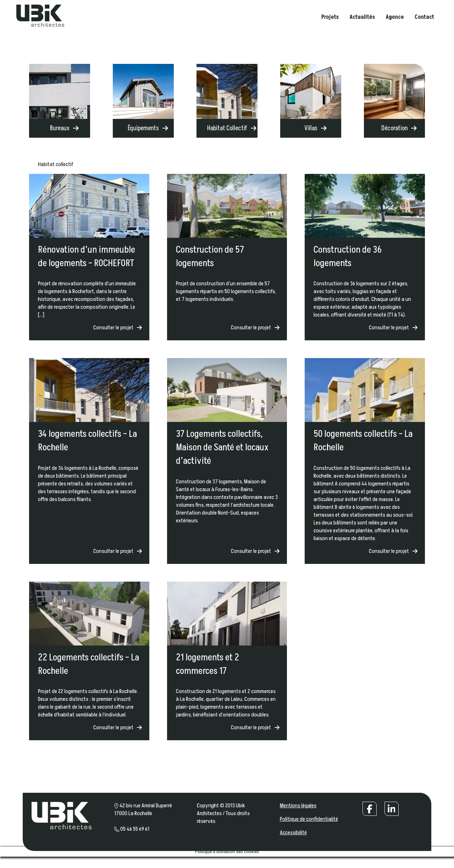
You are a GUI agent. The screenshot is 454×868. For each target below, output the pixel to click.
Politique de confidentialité (309, 819)
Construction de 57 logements (210, 257)
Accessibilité (293, 833)
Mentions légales (298, 806)
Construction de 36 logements (348, 257)
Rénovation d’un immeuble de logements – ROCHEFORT (87, 257)
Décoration (394, 128)
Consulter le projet (113, 328)
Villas (311, 128)
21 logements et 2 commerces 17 (207, 664)
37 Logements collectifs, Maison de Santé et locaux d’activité (222, 447)
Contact (424, 18)
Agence (394, 18)
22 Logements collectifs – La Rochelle (88, 664)
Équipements (143, 128)
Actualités (362, 18)
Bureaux (60, 128)
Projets (330, 18)
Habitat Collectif (227, 128)
